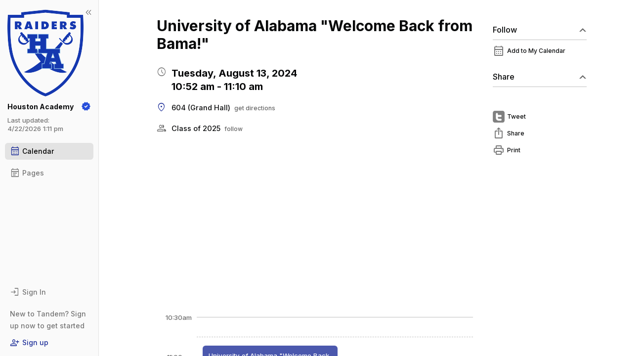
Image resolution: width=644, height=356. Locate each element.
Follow (540, 30)
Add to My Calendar (536, 51)
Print (514, 150)
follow (234, 129)
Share (540, 77)
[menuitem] (540, 53)
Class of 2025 (196, 129)
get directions (255, 108)
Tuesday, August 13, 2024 (234, 73)
